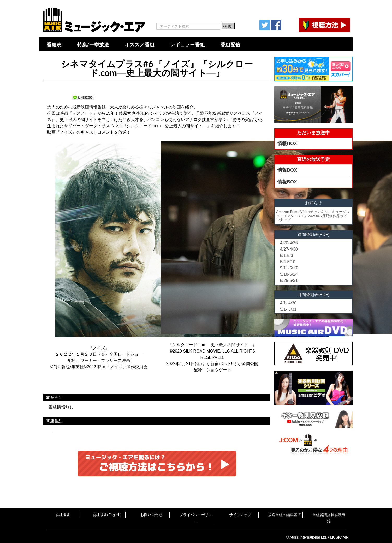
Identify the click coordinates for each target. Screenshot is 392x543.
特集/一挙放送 (93, 44)
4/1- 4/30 (288, 303)
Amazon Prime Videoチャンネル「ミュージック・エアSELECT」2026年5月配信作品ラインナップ (313, 216)
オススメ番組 (140, 44)
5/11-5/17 (289, 268)
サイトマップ (240, 515)
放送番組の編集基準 (284, 515)
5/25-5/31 (289, 281)
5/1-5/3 (287, 255)
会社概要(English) (107, 515)
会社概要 (63, 515)
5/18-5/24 (289, 274)
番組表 (54, 44)
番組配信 (230, 44)
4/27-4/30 (289, 249)
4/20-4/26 (289, 243)
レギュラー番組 (188, 44)
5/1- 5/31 (288, 309)
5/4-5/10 (288, 262)
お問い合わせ (151, 515)
